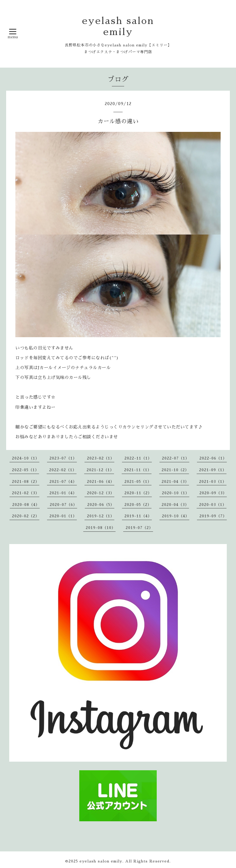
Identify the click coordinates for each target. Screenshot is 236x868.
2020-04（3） (175, 505)
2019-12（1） (101, 516)
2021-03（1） (213, 482)
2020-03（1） (213, 505)
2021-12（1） (100, 470)
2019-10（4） (176, 516)
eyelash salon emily (101, 861)
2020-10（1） (176, 493)
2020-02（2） (26, 516)
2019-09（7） (213, 516)
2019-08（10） (101, 528)
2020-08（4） (26, 505)
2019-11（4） (138, 516)
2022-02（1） (63, 470)
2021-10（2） (175, 470)
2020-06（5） (101, 505)
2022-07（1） (176, 458)
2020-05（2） (138, 505)
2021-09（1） (213, 470)
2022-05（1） (26, 470)
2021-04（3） (175, 482)
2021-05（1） (138, 482)
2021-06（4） (101, 482)
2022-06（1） (213, 458)
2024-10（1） (26, 458)
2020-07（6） (63, 505)
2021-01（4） (63, 493)
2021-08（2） (26, 482)
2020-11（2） (138, 493)
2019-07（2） (139, 528)
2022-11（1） (138, 458)
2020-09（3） (213, 493)
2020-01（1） (63, 516)
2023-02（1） (101, 458)
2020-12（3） (101, 493)
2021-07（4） (63, 482)
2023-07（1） (63, 458)
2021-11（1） (138, 470)
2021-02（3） (26, 493)
